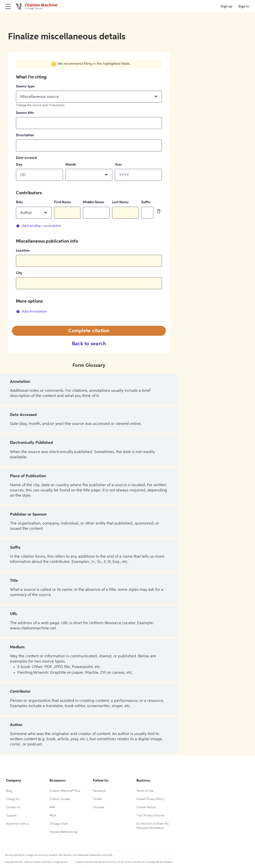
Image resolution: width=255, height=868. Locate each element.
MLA (53, 816)
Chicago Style (59, 824)
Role (20, 202)
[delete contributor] (159, 211)
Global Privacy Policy (150, 799)
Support (11, 816)
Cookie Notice (146, 807)
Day (19, 165)
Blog (9, 791)
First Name (63, 202)
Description (25, 135)
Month (71, 165)
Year (118, 165)
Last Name (120, 202)
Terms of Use (145, 791)
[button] (89, 97)
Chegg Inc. (13, 799)
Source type (25, 86)
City (19, 273)
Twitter (98, 799)
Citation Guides (60, 799)
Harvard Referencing (63, 832)
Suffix (146, 202)
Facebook (99, 791)
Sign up (226, 6)
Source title (25, 113)
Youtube (99, 807)
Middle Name (94, 202)
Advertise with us (18, 824)
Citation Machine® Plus (65, 791)
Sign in (244, 6)
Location (23, 251)
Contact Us (13, 807)
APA (52, 807)
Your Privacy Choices (150, 816)
